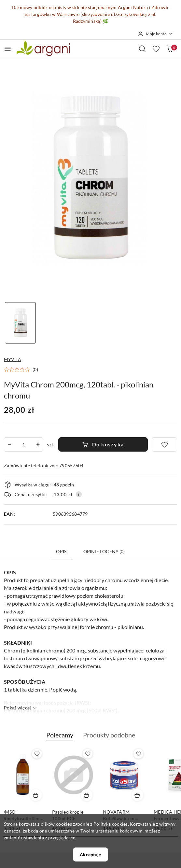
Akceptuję (90, 854)
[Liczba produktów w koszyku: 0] (170, 49)
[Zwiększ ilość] (38, 444)
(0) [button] (35, 370)
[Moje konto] (156, 34)
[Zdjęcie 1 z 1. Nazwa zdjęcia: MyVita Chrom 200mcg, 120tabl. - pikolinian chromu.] (20, 323)
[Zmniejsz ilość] (9, 444)
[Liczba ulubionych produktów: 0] (156, 49)
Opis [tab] (61, 551)
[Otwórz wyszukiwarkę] (142, 49)
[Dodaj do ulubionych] (164, 444)
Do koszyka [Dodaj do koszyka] (103, 444)
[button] (21, 370)
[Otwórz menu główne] (8, 49)
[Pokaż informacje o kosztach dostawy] (79, 494)
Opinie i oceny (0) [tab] (104, 551)
